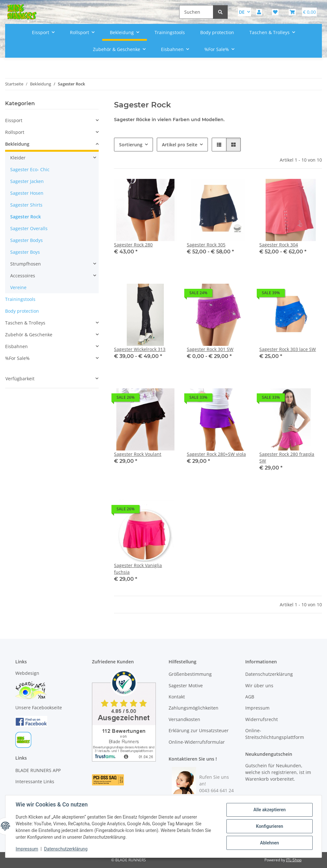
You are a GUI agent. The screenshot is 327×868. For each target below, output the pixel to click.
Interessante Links (35, 781)
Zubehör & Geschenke (29, 335)
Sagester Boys (25, 252)
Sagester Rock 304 (279, 245)
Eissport (14, 120)
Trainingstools (20, 299)
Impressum (27, 849)
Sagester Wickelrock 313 (140, 349)
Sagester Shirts (26, 205)
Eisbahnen (16, 346)
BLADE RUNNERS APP (38, 770)
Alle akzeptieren (269, 810)
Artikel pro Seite (180, 145)
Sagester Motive (186, 686)
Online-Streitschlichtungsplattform (275, 734)
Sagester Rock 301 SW (210, 349)
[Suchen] (196, 12)
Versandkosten (184, 719)
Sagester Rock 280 (133, 245)
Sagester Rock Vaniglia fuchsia (138, 569)
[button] (259, 12)
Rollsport (15, 132)
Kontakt (177, 697)
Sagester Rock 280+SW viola (216, 454)
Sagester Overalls (29, 228)
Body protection (22, 311)
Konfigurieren (269, 826)
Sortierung (131, 145)
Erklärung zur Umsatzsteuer (199, 730)
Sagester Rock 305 (206, 245)
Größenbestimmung (190, 674)
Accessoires (23, 276)
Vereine (18, 287)
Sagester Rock (26, 217)
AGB (250, 697)
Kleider (18, 158)
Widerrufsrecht (262, 719)
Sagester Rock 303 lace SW (288, 349)
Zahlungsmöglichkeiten (194, 708)
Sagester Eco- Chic (30, 169)
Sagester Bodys (27, 240)
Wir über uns (259, 686)
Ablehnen (269, 843)
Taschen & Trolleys (25, 323)
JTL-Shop (294, 860)
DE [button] (242, 12)
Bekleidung (17, 144)
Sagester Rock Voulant (138, 454)
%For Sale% (17, 358)
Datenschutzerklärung (66, 849)
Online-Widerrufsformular (197, 742)
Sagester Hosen (27, 193)
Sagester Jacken (27, 181)
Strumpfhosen (26, 264)
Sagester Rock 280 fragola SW (287, 457)
